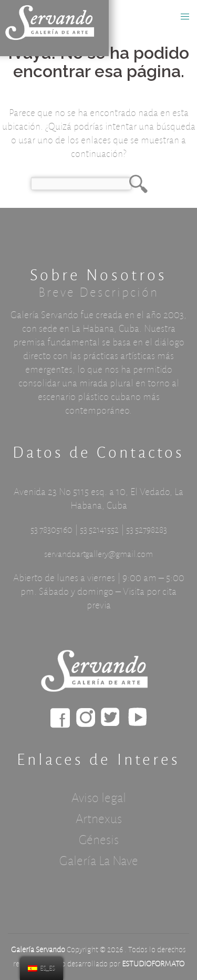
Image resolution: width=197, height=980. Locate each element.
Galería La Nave (99, 861)
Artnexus (99, 819)
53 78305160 (51, 530)
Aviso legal (99, 798)
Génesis (99, 840)
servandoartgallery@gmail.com (98, 554)
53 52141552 (99, 530)
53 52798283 (147, 530)
